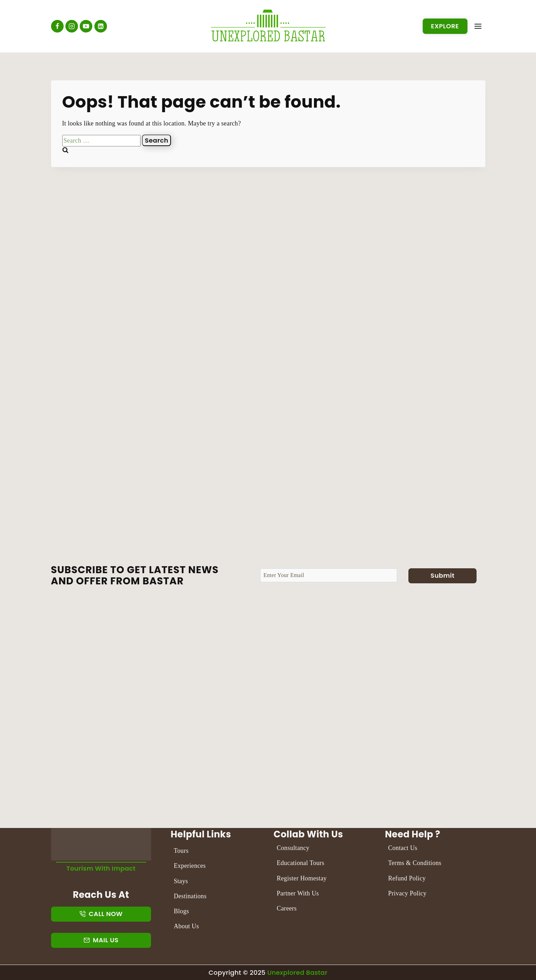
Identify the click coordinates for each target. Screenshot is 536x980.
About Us (186, 926)
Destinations (190, 896)
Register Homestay (302, 878)
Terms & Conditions (415, 863)
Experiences (190, 866)
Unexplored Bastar (297, 972)
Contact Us (403, 848)
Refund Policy (407, 878)
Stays (181, 881)
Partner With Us (298, 893)
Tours (181, 851)
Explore (445, 26)
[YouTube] (86, 26)
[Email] (328, 575)
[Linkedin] (101, 26)
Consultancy (293, 848)
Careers (287, 908)
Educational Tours (301, 863)
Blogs (181, 911)
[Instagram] (72, 26)
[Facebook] (57, 26)
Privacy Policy (407, 893)
